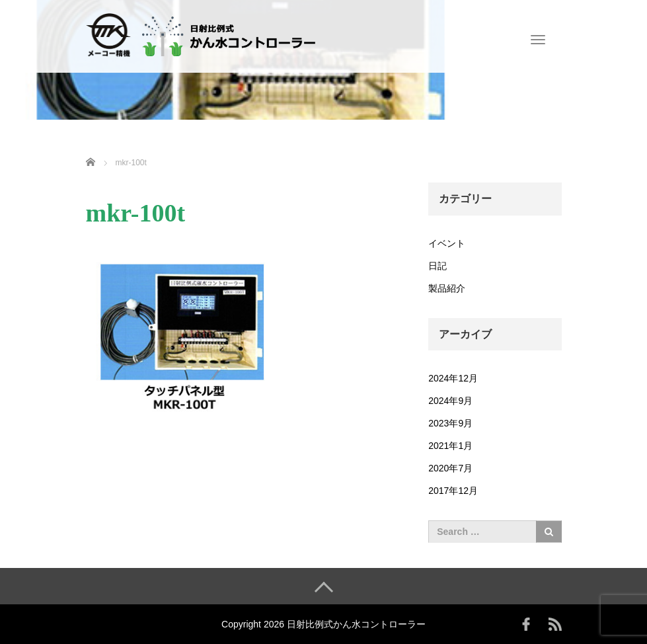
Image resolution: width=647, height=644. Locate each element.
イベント (447, 243)
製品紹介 (447, 288)
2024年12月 (453, 378)
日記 (438, 266)
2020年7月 (450, 468)
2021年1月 (450, 446)
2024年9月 (450, 401)
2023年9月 (450, 423)
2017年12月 (453, 491)
